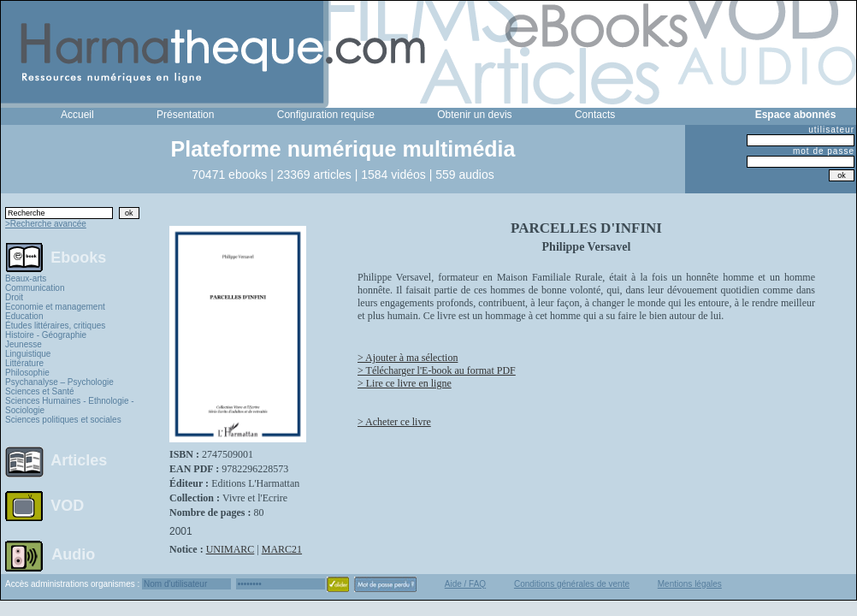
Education (24, 316)
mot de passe (824, 151)
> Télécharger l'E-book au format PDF (437, 370)
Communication (35, 288)
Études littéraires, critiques (55, 326)
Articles (79, 460)
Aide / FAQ (465, 584)
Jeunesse (24, 344)
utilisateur (831, 130)
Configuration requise (326, 115)
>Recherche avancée (46, 224)
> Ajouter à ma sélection (408, 358)
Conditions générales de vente (572, 584)
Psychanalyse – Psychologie (59, 382)
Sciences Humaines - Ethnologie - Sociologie (70, 406)
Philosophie (27, 373)
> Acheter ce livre (394, 422)
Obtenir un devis (474, 115)
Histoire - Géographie (46, 335)
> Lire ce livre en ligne (405, 383)
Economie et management (55, 307)
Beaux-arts (26, 278)
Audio (73, 554)
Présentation (185, 115)
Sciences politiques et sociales (63, 420)
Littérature (24, 363)
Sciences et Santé (40, 391)
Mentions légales (690, 584)
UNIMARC (231, 549)
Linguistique (28, 354)
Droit (14, 297)
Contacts (595, 115)
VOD (67, 506)
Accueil (77, 115)
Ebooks (78, 257)
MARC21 (282, 549)
